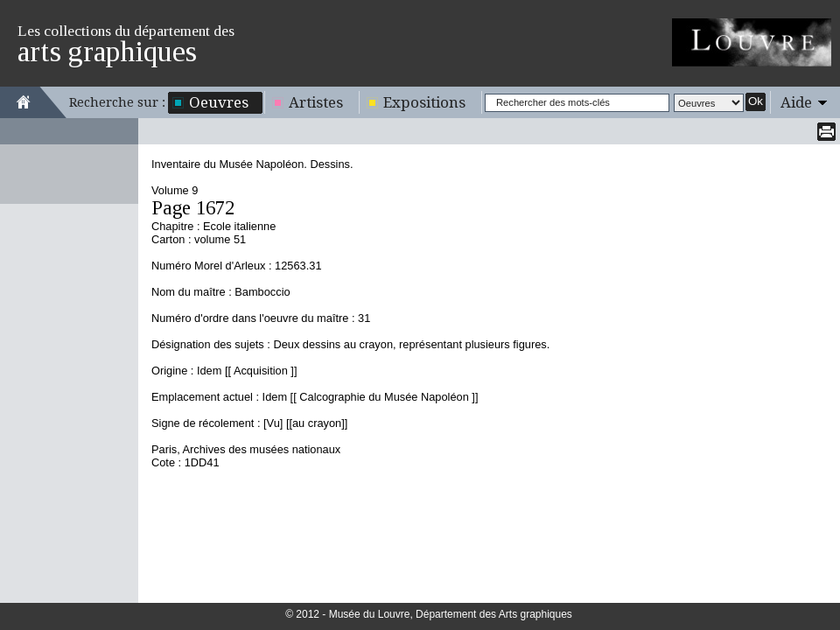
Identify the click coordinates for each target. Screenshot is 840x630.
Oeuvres (219, 102)
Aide (796, 102)
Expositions (424, 102)
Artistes (316, 102)
